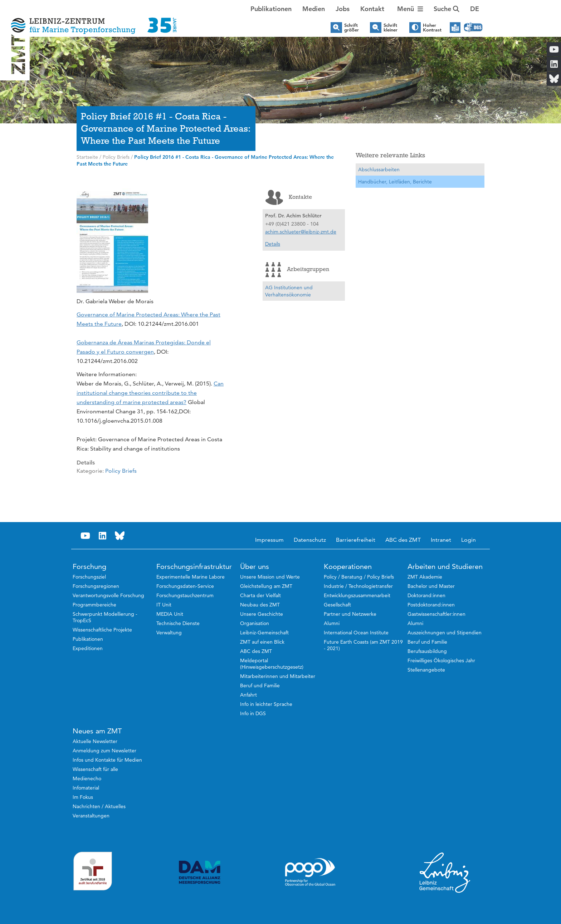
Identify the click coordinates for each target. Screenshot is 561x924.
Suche (447, 9)
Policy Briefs (121, 471)
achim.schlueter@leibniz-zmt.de (301, 232)
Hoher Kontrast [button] (432, 28)
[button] (475, 9)
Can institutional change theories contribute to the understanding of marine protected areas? (150, 393)
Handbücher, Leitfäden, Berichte (395, 182)
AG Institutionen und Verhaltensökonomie (289, 291)
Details (273, 244)
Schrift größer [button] (352, 28)
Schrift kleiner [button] (391, 28)
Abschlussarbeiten (379, 169)
